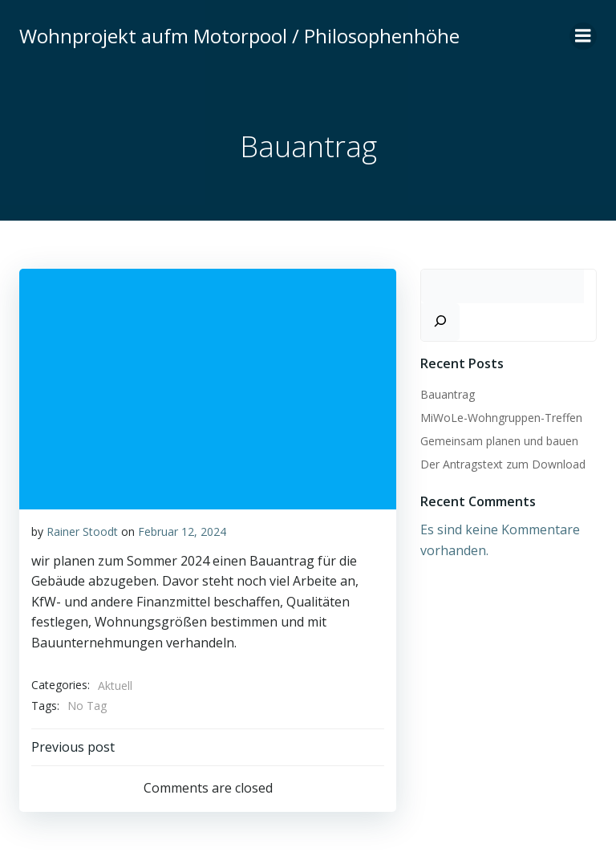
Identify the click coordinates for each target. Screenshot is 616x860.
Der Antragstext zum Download (503, 464)
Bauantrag (448, 394)
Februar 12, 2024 (182, 531)
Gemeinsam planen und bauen (499, 441)
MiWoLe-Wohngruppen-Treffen (501, 418)
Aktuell (115, 686)
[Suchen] (440, 322)
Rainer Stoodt (82, 531)
